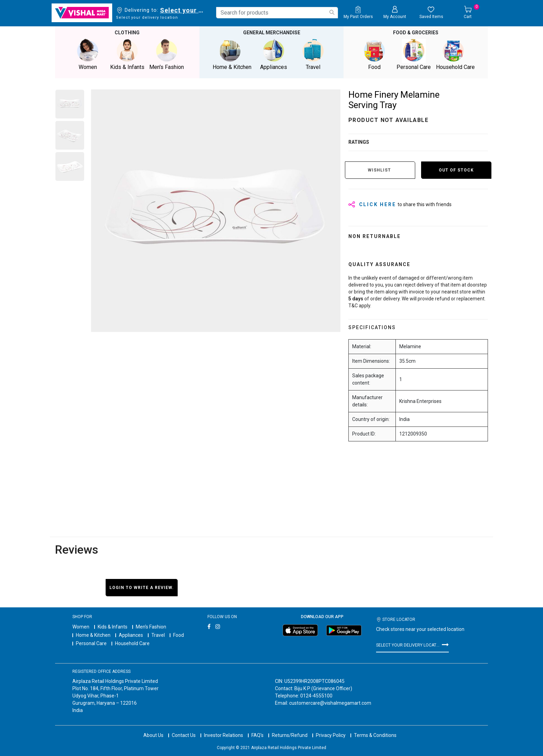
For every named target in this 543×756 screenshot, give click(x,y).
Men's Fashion (151, 627)
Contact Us (184, 735)
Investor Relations (224, 735)
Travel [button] (313, 55)
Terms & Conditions (375, 735)
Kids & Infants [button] (127, 55)
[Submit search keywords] (332, 12)
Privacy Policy (331, 735)
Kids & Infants (113, 627)
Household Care (132, 643)
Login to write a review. (142, 588)
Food (179, 635)
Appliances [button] (274, 55)
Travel (158, 635)
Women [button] (88, 55)
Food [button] (374, 55)
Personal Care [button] (414, 55)
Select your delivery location (183, 10)
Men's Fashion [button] (167, 55)
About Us (153, 735)
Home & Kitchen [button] (232, 55)
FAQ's (257, 735)
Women (81, 627)
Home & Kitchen (93, 635)
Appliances (131, 635)
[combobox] (277, 13)
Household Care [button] (455, 55)
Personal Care (91, 643)
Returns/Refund (290, 735)
